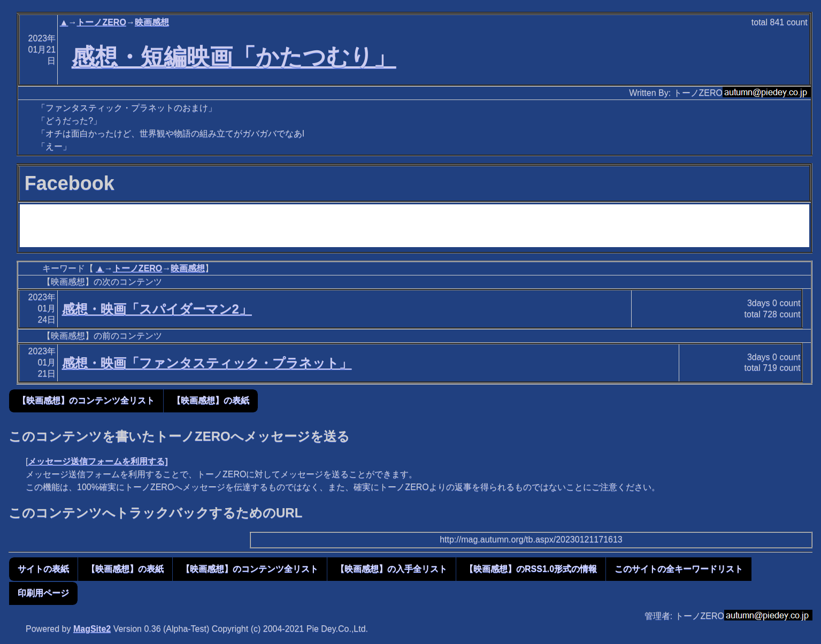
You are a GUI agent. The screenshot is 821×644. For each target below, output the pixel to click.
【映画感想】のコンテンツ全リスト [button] (86, 400)
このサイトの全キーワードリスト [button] (679, 569)
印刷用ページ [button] (43, 593)
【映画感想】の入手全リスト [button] (392, 569)
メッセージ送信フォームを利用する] (98, 461)
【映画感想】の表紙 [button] (211, 400)
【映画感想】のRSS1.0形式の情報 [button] (531, 569)
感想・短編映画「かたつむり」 (234, 57)
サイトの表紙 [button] (43, 569)
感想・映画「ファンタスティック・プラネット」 (207, 363)
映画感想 (152, 22)
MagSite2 (92, 629)
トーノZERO (101, 22)
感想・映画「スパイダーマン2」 (157, 309)
